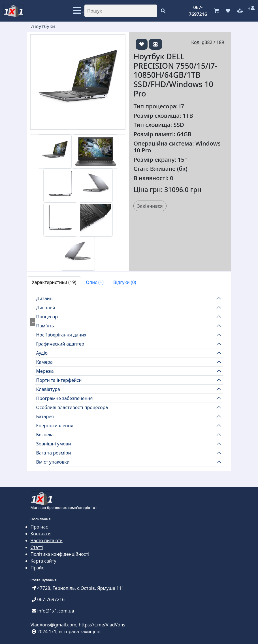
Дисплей (45, 308)
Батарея (45, 416)
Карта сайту (43, 561)
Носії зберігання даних (61, 335)
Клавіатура (48, 389)
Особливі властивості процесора (72, 407)
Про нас (39, 527)
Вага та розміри (53, 453)
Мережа (45, 371)
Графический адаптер (60, 344)
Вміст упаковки (53, 462)
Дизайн (44, 298)
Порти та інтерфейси (59, 380)
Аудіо (42, 353)
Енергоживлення (55, 426)
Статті (37, 547)
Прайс (37, 568)
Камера (44, 362)
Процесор (47, 317)
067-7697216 (198, 11)
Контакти (41, 534)
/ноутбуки (42, 26)
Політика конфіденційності (60, 554)
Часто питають (47, 540)
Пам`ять (45, 326)
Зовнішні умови (53, 444)
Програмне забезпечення (64, 398)
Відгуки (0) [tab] (125, 282)
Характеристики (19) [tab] (54, 282)
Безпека (45, 435)
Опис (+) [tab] (95, 282)
